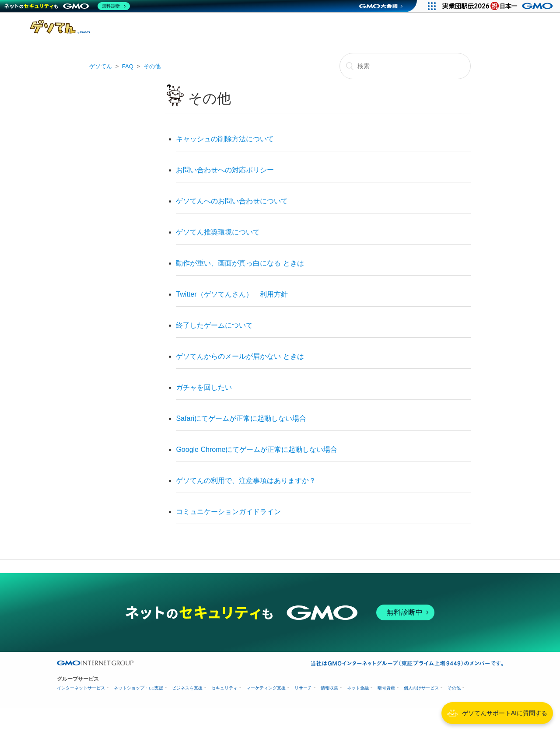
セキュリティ (224, 688)
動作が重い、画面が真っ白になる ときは (240, 263)
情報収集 (329, 688)
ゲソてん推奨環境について (218, 232)
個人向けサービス (421, 688)
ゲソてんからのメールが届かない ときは (240, 356)
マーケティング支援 (266, 688)
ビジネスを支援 (187, 688)
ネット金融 (358, 688)
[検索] (405, 66)
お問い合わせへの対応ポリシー (225, 170)
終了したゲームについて (214, 325)
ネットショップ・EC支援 (138, 688)
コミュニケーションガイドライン (228, 512)
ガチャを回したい (204, 387)
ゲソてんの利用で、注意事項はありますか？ (246, 481)
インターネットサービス (81, 688)
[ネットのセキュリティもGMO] (67, 6)
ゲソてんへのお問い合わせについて (232, 201)
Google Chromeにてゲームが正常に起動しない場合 (257, 449)
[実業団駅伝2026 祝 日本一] (499, 6)
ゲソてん (101, 66)
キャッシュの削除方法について (225, 139)
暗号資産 (386, 688)
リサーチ (303, 688)
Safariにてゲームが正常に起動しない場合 (241, 418)
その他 (152, 66)
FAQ (128, 66)
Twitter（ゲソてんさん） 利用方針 (232, 294)
